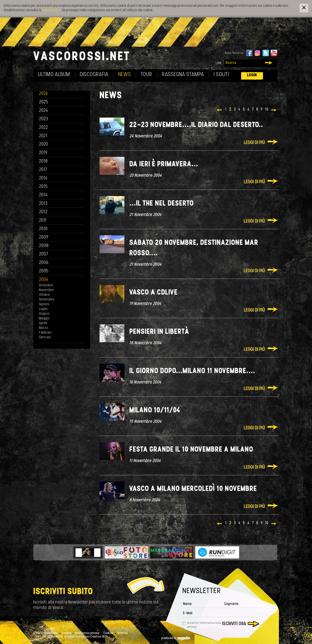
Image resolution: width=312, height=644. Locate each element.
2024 (44, 111)
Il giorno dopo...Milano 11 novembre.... (192, 371)
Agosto (44, 304)
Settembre (47, 300)
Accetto (204, 625)
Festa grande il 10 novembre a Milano (191, 450)
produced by (176, 638)
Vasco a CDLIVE (154, 293)
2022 (44, 128)
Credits (67, 633)
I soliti (221, 75)
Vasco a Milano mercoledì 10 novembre (193, 489)
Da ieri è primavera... (164, 164)
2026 (44, 94)
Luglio (43, 309)
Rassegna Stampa (183, 75)
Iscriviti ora (234, 624)
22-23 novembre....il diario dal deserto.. (196, 125)
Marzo (44, 328)
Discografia (94, 75)
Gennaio (45, 337)
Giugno (44, 314)
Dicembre (46, 285)
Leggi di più (254, 143)
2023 (44, 119)
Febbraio (45, 333)
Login (252, 75)
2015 (43, 187)
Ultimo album (54, 75)
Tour (147, 75)
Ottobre (44, 295)
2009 (44, 237)
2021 (43, 136)
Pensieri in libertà (159, 332)
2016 (43, 178)
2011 (43, 221)
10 (267, 110)
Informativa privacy (87, 633)
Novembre (46, 290)
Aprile (43, 323)
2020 (44, 145)
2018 (43, 161)
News (125, 75)
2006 (44, 263)
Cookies (108, 633)
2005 (44, 271)
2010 (43, 229)
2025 (44, 102)
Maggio (44, 319)
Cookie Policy (51, 10)
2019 (43, 153)
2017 (43, 170)
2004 (44, 280)
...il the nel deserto (162, 204)
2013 (43, 204)
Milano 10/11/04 (155, 410)
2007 (44, 254)
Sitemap (123, 633)
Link (219, 63)
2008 (44, 246)
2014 (43, 195)
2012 (43, 212)
